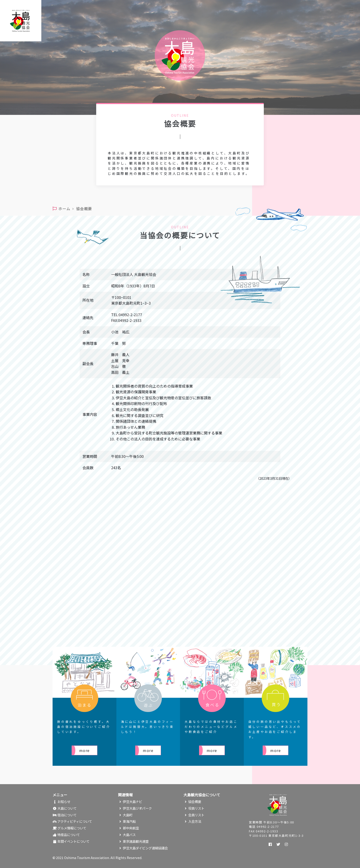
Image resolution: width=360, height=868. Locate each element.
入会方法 (192, 821)
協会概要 (192, 801)
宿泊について (65, 815)
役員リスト (194, 808)
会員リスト (194, 815)
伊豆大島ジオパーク (135, 808)
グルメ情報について (69, 828)
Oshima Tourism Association (87, 858)
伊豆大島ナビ (130, 801)
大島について (65, 808)
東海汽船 (127, 821)
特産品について (66, 835)
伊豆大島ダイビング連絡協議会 (143, 848)
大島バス (127, 835)
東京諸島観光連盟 (133, 841)
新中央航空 (128, 828)
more (84, 750)
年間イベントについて (71, 841)
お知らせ (61, 801)
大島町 (125, 815)
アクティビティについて (72, 821)
